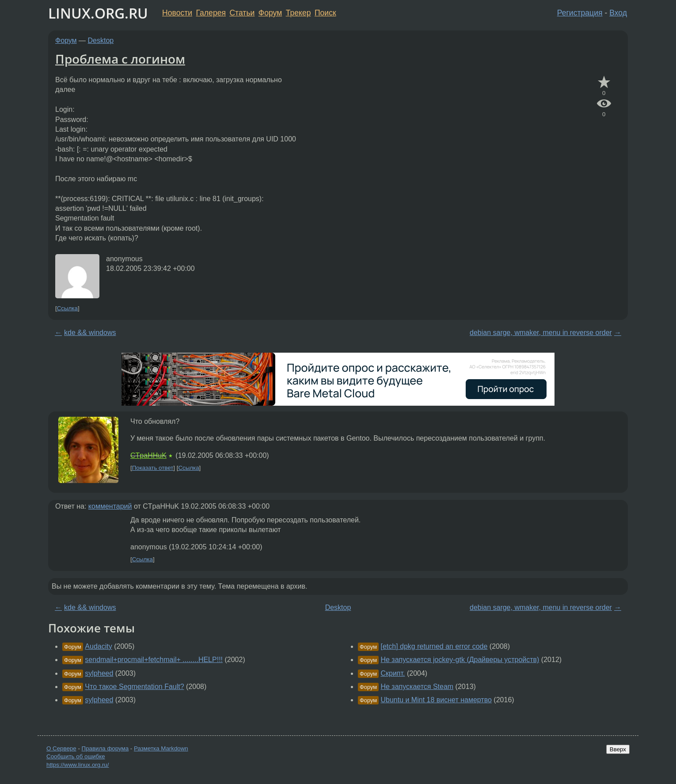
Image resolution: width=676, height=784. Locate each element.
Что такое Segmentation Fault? (134, 687)
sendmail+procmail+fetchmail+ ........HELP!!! (154, 660)
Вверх (618, 749)
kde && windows (90, 333)
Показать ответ (153, 468)
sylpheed (99, 673)
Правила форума (105, 748)
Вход (618, 13)
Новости (177, 13)
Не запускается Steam (417, 687)
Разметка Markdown (161, 748)
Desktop (101, 40)
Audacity (98, 646)
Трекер (298, 13)
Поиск (325, 13)
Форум (270, 13)
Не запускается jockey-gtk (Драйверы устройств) (460, 660)
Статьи (242, 13)
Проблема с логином (120, 59)
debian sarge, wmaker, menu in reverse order (541, 333)
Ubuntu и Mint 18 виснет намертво (436, 700)
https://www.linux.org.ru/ (78, 765)
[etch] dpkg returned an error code (434, 646)
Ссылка (67, 308)
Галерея (211, 13)
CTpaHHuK (148, 455)
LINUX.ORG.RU (98, 13)
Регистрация (580, 13)
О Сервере (61, 748)
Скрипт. (393, 673)
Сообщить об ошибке (76, 756)
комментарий (110, 506)
